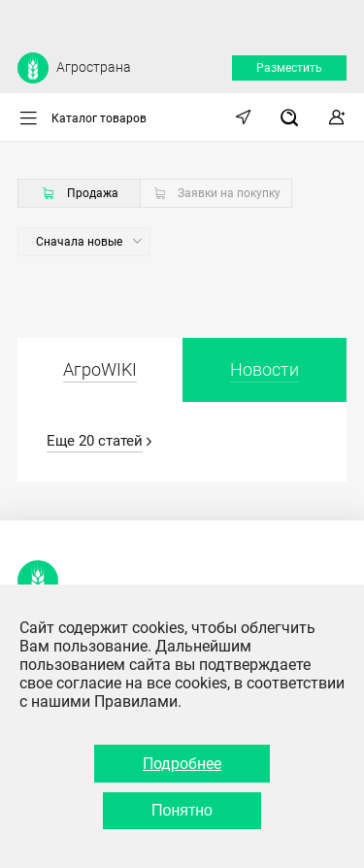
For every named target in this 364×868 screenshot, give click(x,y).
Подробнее (182, 764)
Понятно (182, 810)
